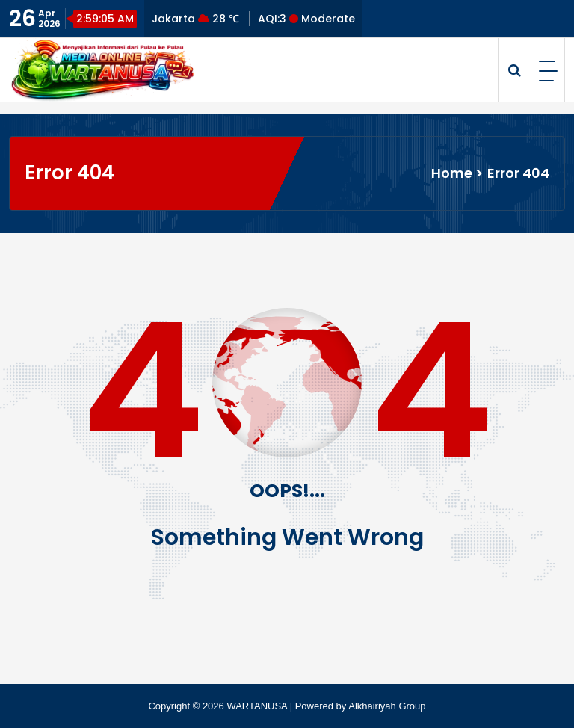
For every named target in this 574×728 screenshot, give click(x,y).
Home (452, 173)
